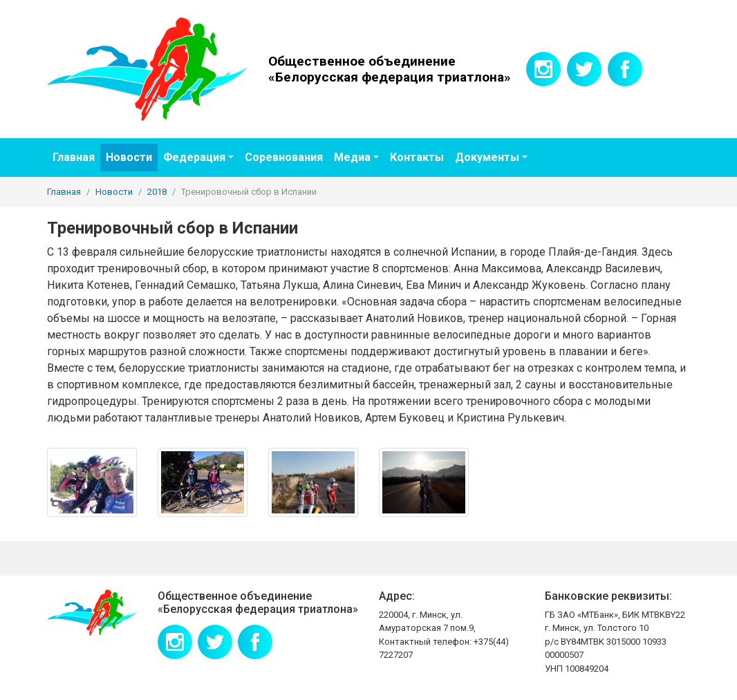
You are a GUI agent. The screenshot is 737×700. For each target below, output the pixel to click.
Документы (487, 157)
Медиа (352, 157)
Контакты (417, 157)
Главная (74, 157)
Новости (129, 157)
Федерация (194, 157)
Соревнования (284, 157)
